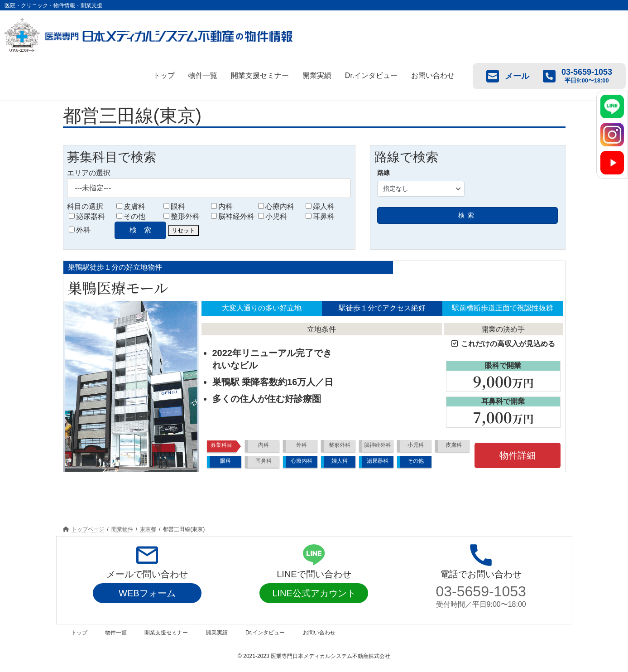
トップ (164, 75)
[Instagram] (612, 135)
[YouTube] (612, 163)
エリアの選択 (89, 173)
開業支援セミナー (260, 75)
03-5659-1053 (481, 591)
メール (508, 76)
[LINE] (612, 106)
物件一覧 (203, 75)
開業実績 (317, 75)
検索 (468, 215)
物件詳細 (518, 455)
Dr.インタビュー (371, 75)
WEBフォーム (147, 593)
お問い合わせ (433, 75)
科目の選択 (85, 206)
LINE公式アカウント (314, 593)
